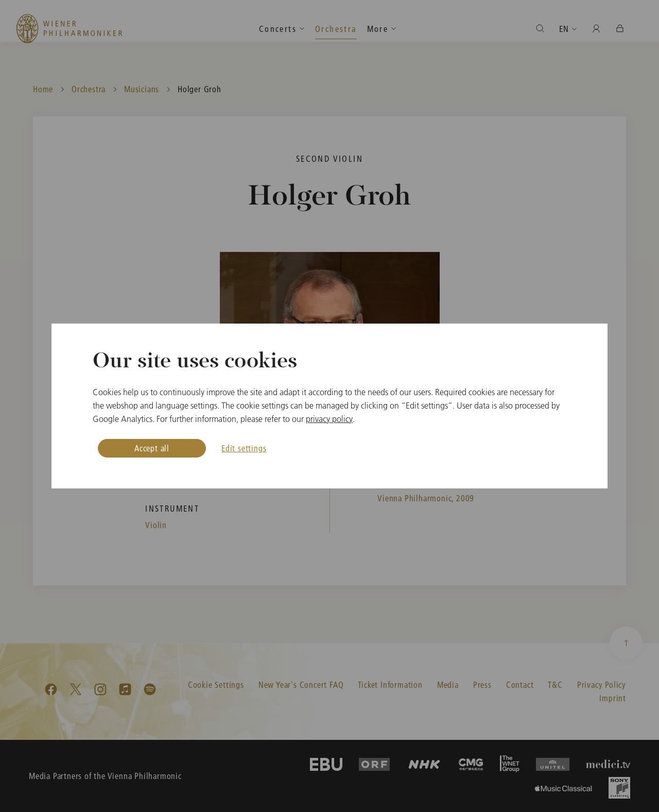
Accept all (152, 448)
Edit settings (244, 448)
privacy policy (329, 419)
